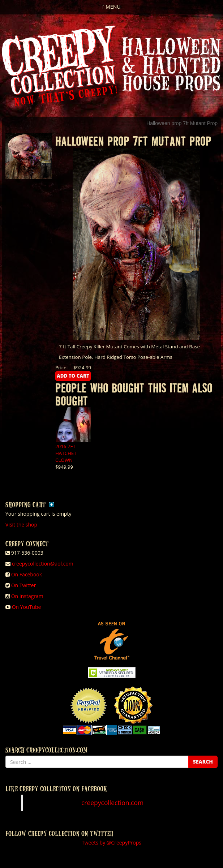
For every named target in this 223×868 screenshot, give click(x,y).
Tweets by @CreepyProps (111, 843)
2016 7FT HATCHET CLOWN (66, 453)
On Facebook (27, 574)
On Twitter (24, 585)
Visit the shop (21, 525)
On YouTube (27, 607)
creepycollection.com (112, 803)
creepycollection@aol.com (43, 564)
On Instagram (27, 596)
